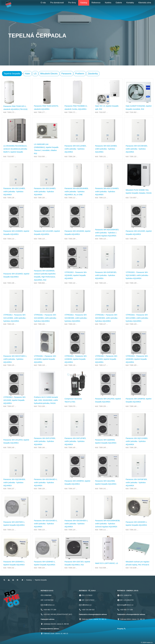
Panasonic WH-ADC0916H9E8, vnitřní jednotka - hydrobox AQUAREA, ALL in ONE (76, 191)
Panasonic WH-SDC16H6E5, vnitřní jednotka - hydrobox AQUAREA (45, 191)
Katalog (29, 580)
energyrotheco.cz (127, 605)
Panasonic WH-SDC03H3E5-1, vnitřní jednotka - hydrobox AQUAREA (46, 524)
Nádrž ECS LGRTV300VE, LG (107, 563)
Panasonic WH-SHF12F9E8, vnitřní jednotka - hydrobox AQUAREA (45, 441)
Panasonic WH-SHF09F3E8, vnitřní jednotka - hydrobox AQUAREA (136, 482)
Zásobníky (93, 74)
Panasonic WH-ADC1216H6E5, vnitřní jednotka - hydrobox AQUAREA (107, 191)
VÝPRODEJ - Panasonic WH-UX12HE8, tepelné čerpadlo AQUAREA (106, 359)
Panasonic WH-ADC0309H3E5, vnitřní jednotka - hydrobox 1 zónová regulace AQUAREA (107, 233)
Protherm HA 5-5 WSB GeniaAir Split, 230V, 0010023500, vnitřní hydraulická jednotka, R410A (46, 400)
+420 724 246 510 (88, 610)
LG (35, 74)
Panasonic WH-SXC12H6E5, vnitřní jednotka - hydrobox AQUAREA (76, 149)
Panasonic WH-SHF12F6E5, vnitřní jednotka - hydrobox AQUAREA (75, 441)
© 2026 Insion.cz (147, 642)
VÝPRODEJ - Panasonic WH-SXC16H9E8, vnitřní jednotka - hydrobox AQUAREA (46, 318)
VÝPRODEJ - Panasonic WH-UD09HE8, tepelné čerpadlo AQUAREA (137, 359)
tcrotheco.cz (87, 605)
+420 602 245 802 (50, 614)
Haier (28, 74)
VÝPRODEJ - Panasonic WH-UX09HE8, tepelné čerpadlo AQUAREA (76, 359)
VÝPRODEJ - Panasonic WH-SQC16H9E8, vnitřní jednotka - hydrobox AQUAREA (137, 275)
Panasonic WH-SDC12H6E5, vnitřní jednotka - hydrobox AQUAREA (14, 191)
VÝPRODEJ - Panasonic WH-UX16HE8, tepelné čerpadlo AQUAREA (45, 359)
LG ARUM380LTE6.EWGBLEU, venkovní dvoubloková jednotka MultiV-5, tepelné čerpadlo (15, 149)
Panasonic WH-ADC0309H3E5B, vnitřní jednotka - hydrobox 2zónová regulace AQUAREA (108, 524)
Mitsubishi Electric (49, 74)
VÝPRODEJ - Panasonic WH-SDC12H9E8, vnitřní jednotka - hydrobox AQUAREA (137, 318)
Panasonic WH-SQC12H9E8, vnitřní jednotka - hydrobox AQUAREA (137, 441)
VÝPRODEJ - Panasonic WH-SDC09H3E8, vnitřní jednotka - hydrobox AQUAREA (107, 318)
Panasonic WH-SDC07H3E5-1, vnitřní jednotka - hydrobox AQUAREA (15, 359)
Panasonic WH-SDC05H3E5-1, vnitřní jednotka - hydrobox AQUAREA (76, 524)
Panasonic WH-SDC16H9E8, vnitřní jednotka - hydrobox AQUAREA (106, 149)
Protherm (80, 74)
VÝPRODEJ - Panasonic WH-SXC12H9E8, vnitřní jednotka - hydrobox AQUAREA (15, 318)
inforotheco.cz (49, 605)
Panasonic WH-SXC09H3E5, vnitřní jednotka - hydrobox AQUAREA (137, 149)
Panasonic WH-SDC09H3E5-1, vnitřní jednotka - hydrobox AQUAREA (46, 482)
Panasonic (66, 74)
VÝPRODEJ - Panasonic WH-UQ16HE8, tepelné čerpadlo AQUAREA (76, 275)
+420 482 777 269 (50, 610)
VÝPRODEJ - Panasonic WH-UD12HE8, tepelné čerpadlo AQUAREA (15, 400)
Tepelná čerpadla (12, 74)
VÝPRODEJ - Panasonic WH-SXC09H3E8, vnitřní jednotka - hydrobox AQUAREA (76, 318)
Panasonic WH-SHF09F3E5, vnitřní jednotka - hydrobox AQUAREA (106, 275)
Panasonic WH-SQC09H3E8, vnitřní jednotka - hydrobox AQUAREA (14, 482)
